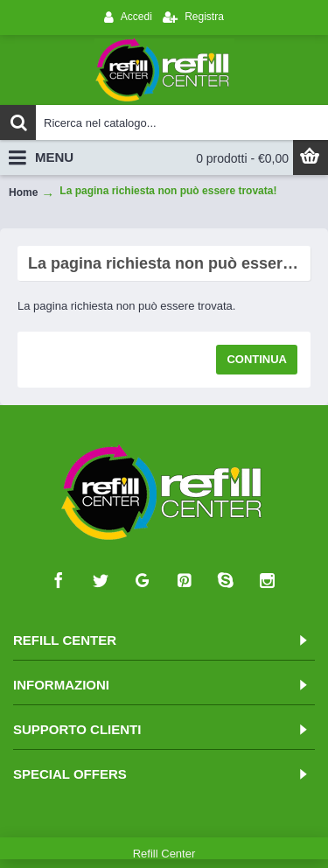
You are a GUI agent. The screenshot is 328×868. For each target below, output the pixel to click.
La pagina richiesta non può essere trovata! (168, 191)
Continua (257, 359)
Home (23, 192)
